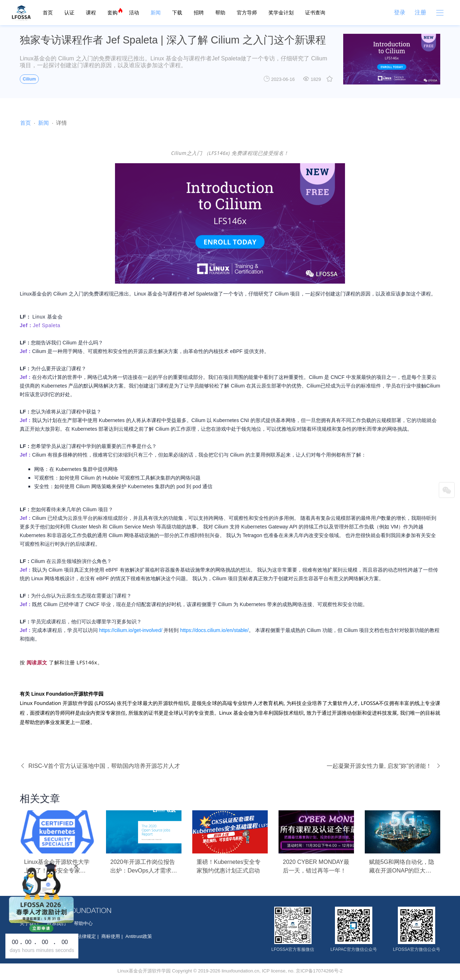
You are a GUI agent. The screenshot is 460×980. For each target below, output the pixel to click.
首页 (48, 13)
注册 (420, 12)
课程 (91, 13)
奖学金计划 (281, 13)
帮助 (220, 13)
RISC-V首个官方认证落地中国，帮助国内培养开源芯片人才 (100, 766)
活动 (134, 13)
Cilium (29, 79)
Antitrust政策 (139, 936)
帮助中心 (83, 923)
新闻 (156, 13)
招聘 (199, 13)
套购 (112, 13)
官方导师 (247, 13)
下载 (177, 13)
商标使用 (111, 936)
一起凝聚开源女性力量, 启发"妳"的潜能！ (383, 766)
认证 (69, 13)
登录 (400, 12)
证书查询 (315, 13)
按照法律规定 (82, 936)
